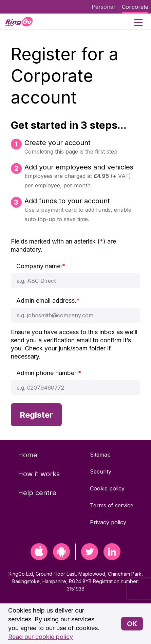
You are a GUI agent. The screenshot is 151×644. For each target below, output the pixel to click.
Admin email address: (48, 301)
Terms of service (112, 505)
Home (28, 455)
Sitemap (100, 455)
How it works (39, 474)
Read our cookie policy (41, 637)
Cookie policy (107, 488)
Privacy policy (108, 522)
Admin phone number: (49, 373)
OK (132, 624)
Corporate (135, 7)
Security (101, 471)
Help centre (37, 493)
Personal (103, 7)
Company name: (41, 266)
